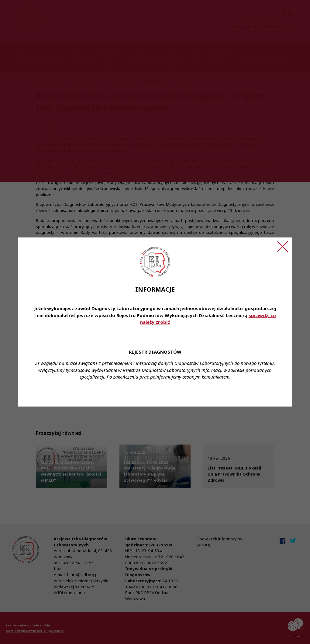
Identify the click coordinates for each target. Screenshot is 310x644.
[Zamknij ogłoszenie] (283, 247)
